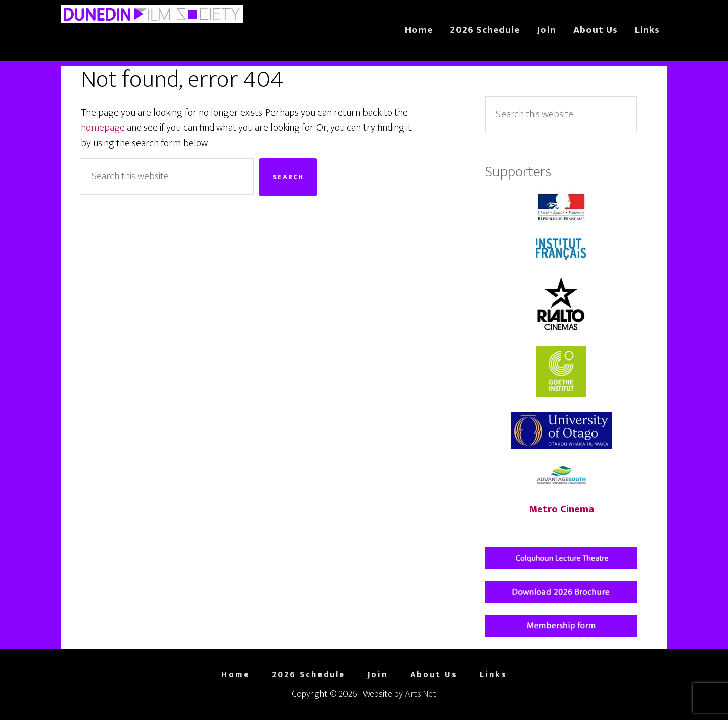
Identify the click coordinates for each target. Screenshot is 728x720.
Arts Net (421, 694)
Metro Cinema (561, 509)
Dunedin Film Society (152, 24)
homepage (103, 128)
